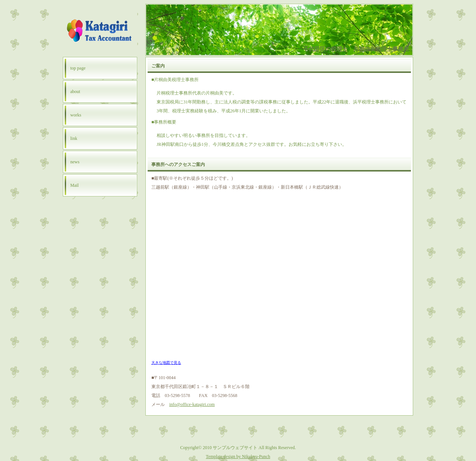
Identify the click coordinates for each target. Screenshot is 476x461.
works (76, 115)
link (74, 138)
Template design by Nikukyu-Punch (238, 457)
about (75, 92)
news (75, 162)
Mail (75, 185)
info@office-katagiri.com (192, 404)
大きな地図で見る (166, 363)
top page (78, 68)
